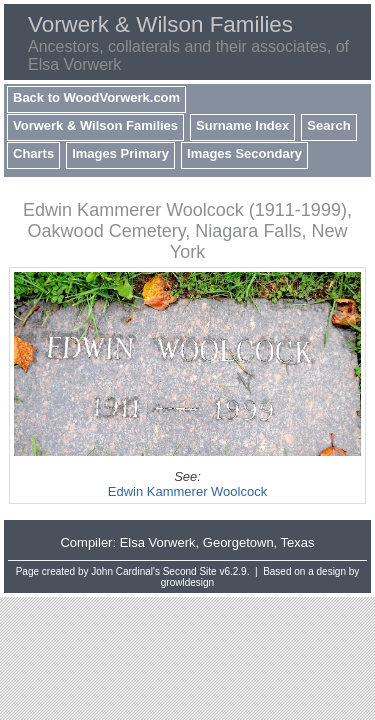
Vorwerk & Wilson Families (95, 125)
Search (328, 125)
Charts (33, 153)
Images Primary (120, 153)
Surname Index (242, 125)
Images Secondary (244, 153)
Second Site (190, 571)
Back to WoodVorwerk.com (96, 97)
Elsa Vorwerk (158, 542)
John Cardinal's (125, 571)
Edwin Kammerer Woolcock (187, 491)
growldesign (187, 582)
